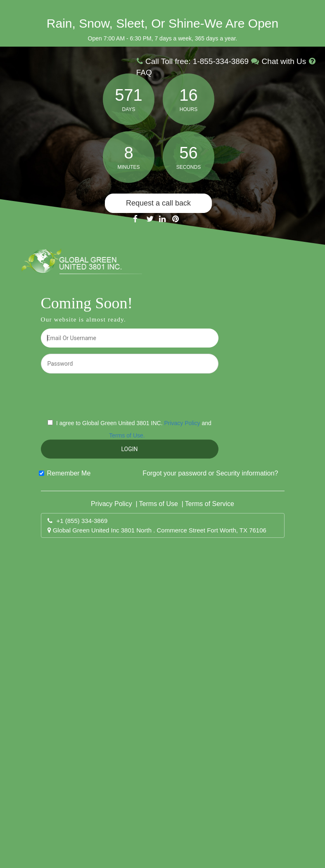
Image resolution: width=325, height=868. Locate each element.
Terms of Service (210, 504)
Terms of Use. (127, 435)
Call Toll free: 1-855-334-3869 (194, 61)
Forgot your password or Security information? (210, 473)
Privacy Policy (182, 423)
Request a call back (158, 203)
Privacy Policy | (114, 504)
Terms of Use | (161, 504)
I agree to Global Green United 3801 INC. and (134, 429)
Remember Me (69, 473)
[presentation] (130, 396)
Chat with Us (279, 61)
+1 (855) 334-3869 (82, 521)
